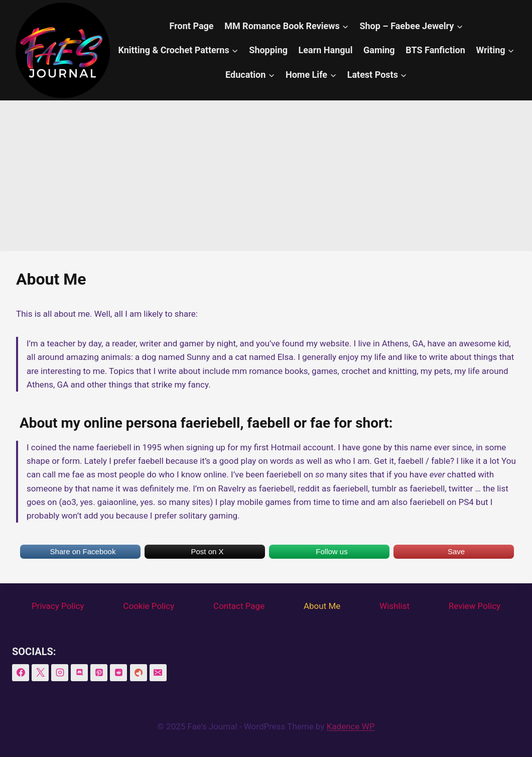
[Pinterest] (99, 673)
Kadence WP (351, 726)
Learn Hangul (326, 50)
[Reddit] (118, 673)
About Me (322, 606)
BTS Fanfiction (435, 50)
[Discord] (79, 673)
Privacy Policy (58, 606)
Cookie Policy (149, 606)
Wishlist (394, 606)
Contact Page (239, 606)
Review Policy (475, 606)
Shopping (268, 50)
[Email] (158, 673)
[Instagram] (60, 673)
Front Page (192, 26)
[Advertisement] (266, 176)
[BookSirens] (139, 673)
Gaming (379, 50)
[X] (40, 673)
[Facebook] (21, 673)
